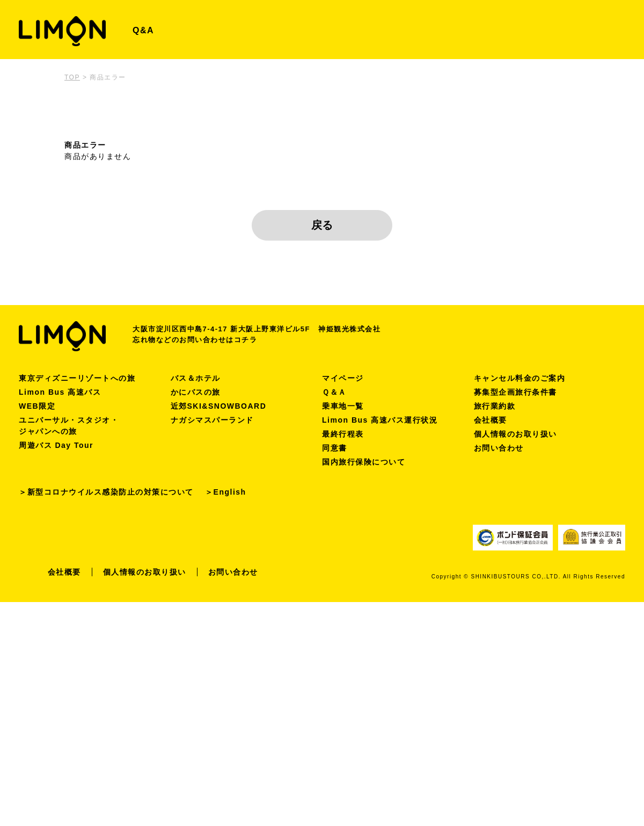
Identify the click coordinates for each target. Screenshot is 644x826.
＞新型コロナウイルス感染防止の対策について (106, 492)
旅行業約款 (495, 406)
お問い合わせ (499, 448)
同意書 (335, 448)
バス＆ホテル (196, 378)
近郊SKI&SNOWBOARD (219, 406)
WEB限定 (37, 406)
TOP (72, 77)
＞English (226, 492)
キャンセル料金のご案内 (520, 378)
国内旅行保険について (364, 462)
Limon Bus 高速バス (60, 392)
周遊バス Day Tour (56, 445)
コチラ (246, 340)
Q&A (143, 30)
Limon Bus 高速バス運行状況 (380, 420)
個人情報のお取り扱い (515, 434)
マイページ (343, 378)
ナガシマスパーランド (212, 420)
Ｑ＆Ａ (334, 392)
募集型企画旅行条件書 (515, 392)
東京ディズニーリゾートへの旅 (77, 378)
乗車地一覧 (343, 406)
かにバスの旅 (196, 392)
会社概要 (491, 420)
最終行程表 (343, 434)
